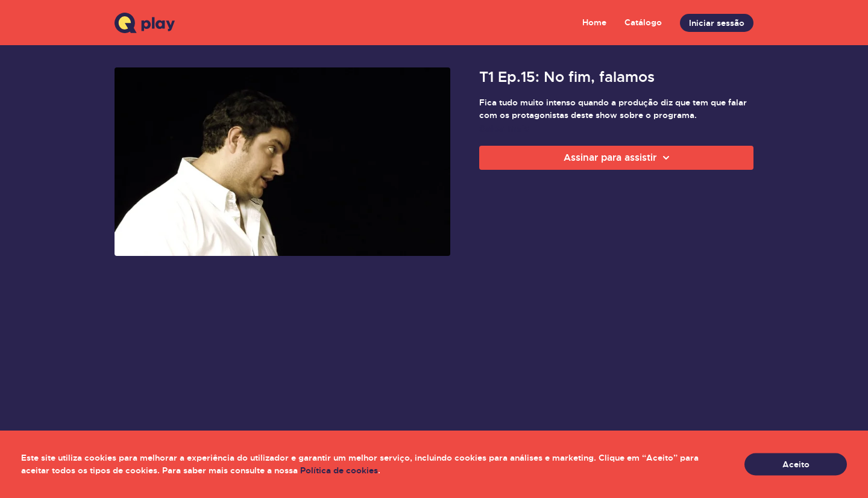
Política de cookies (339, 470)
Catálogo (643, 22)
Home (594, 22)
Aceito (796, 464)
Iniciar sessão (717, 23)
